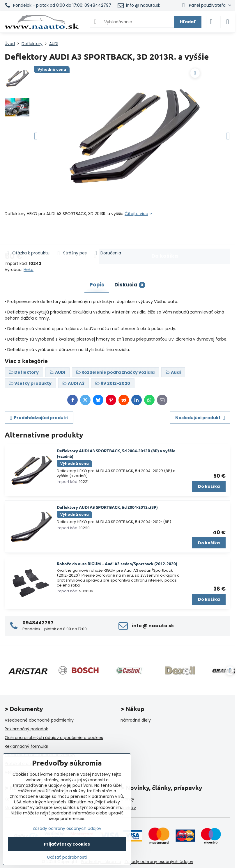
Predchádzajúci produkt (39, 418)
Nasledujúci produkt (200, 418)
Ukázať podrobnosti (67, 857)
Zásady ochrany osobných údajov (159, 862)
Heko (29, 270)
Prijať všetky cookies (67, 844)
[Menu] (228, 22)
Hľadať (188, 22)
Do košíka (165, 233)
